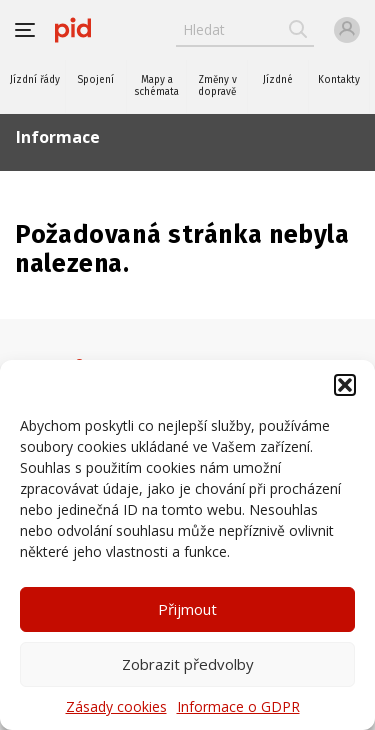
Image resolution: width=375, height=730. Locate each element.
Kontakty (339, 80)
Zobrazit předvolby (188, 664)
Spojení (95, 80)
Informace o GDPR (238, 706)
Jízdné (278, 80)
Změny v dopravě (217, 86)
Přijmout (187, 609)
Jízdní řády (35, 80)
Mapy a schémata (157, 86)
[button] (345, 385)
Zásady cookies (116, 706)
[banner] (73, 30)
